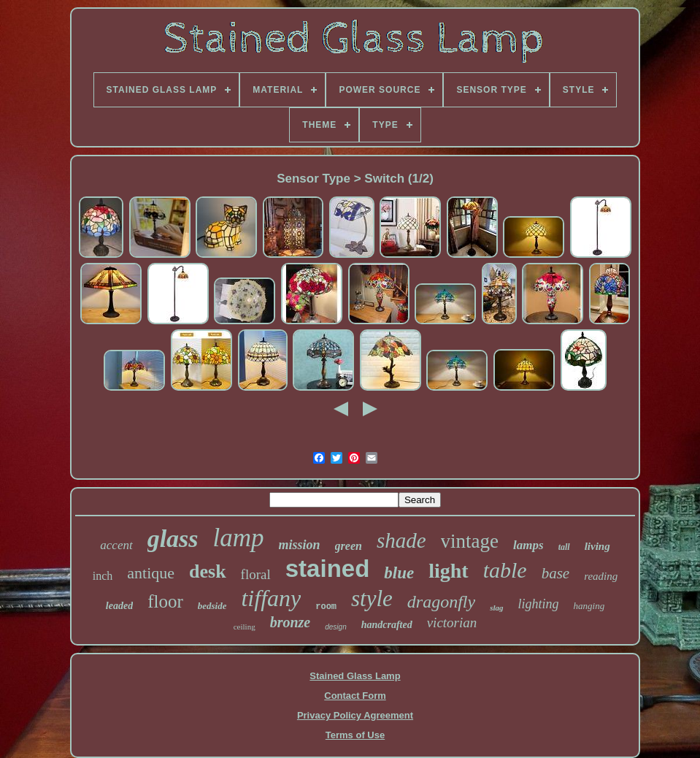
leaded (119, 606)
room (326, 607)
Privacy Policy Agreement (355, 715)
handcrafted (387, 625)
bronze (291, 622)
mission (300, 545)
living (597, 546)
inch (103, 576)
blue (399, 573)
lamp (239, 538)
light (448, 571)
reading (601, 576)
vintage (470, 541)
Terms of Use (355, 735)
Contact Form (355, 696)
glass (173, 539)
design (335, 627)
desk (208, 571)
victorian (452, 623)
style (372, 598)
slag (496, 608)
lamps (528, 545)
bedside (212, 606)
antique (151, 573)
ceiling (245, 627)
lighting (539, 604)
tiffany (271, 598)
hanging (589, 606)
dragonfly (441, 602)
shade (401, 540)
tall (564, 547)
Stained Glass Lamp (355, 676)
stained (328, 568)
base (556, 573)
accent (116, 545)
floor (165, 601)
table (505, 570)
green (349, 546)
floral (256, 574)
